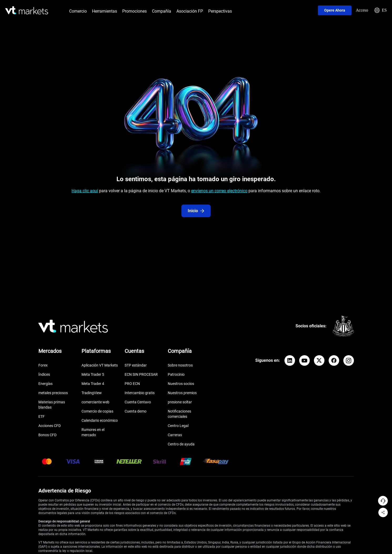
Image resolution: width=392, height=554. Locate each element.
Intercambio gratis (140, 393)
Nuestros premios (182, 393)
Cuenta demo (136, 411)
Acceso (362, 10)
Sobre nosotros (180, 365)
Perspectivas (220, 11)
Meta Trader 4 (93, 384)
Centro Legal (178, 426)
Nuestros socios (181, 384)
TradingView (92, 393)
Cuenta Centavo (138, 402)
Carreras (175, 435)
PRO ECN (132, 384)
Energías (45, 384)
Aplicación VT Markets (100, 365)
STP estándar (136, 365)
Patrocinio (176, 374)
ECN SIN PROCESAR (141, 374)
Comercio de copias (97, 411)
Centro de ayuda (181, 444)
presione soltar (180, 402)
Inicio (196, 211)
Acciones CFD (50, 426)
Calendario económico (100, 420)
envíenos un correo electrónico (219, 191)
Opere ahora (335, 10)
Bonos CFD (47, 435)
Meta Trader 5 (93, 374)
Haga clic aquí (85, 191)
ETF (42, 416)
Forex (43, 365)
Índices (44, 374)
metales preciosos (53, 393)
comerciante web (95, 402)
